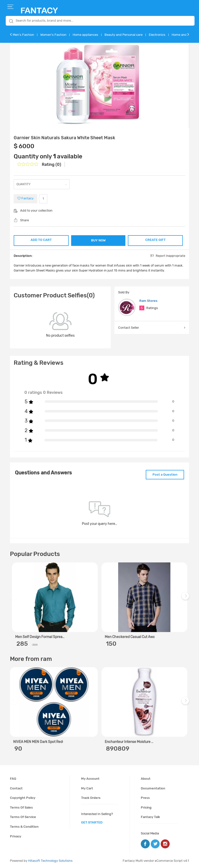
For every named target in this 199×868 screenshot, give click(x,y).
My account (90, 779)
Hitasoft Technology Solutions (50, 861)
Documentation (153, 788)
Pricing (146, 807)
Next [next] (186, 599)
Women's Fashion (53, 35)
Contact (16, 788)
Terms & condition (24, 827)
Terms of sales (21, 807)
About (146, 779)
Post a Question (165, 475)
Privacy (16, 836)
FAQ (13, 779)
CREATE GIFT (155, 240)
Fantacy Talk (150, 817)
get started (92, 822)
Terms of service (23, 817)
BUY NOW (98, 240)
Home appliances (85, 35)
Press (145, 798)
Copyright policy (23, 798)
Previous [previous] (14, 599)
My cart (87, 788)
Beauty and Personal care (124, 35)
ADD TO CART (41, 240)
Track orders (91, 798)
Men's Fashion (23, 35)
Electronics (157, 35)
